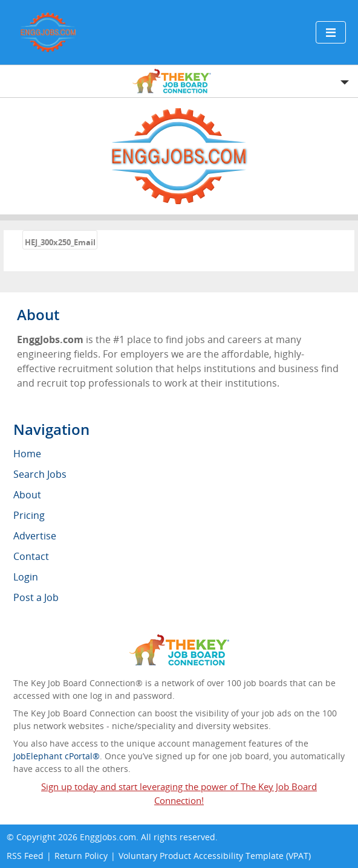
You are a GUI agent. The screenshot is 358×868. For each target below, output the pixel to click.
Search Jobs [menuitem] (40, 474)
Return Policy (81, 856)
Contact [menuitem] (31, 556)
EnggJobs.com (108, 837)
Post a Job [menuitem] (36, 597)
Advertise (35, 536)
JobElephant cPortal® (57, 756)
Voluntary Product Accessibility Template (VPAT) (215, 856)
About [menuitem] (27, 495)
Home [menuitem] (27, 454)
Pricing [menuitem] (29, 515)
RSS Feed (25, 856)
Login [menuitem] (26, 577)
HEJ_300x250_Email (60, 242)
